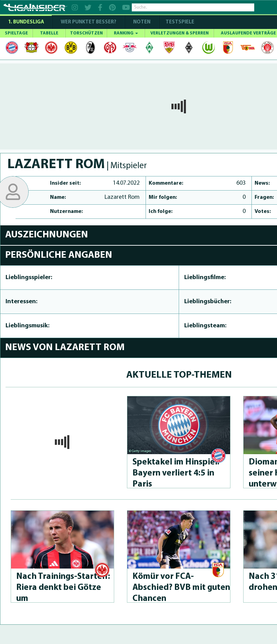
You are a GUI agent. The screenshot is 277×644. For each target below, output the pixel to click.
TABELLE (49, 33)
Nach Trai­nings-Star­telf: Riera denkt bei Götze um (63, 588)
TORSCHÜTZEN (86, 33)
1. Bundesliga (26, 22)
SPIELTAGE (16, 33)
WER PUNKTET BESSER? (88, 22)
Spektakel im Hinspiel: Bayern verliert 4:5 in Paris (176, 473)
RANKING (126, 33)
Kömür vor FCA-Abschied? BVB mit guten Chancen (181, 588)
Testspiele (179, 22)
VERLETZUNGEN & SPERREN (180, 33)
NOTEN (142, 22)
